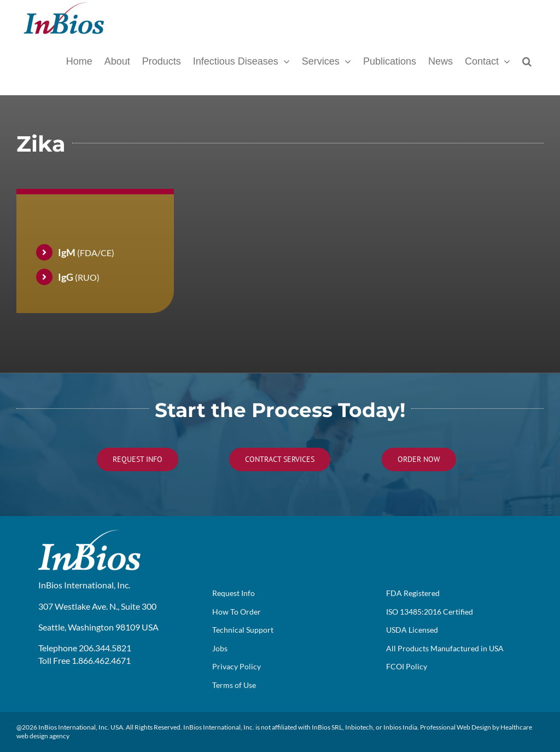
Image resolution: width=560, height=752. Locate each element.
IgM (67, 252)
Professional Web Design (456, 727)
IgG (66, 277)
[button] (527, 60)
